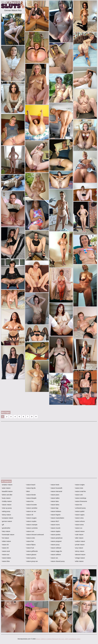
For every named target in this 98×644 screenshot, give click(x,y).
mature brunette (31, 505)
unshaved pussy (80, 508)
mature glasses (31, 555)
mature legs (54, 508)
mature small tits (80, 491)
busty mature (6, 498)
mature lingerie (55, 515)
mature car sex (31, 511)
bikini (28, 491)
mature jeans (55, 495)
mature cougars (31, 518)
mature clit (29, 515)
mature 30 (5, 545)
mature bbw (5, 561)
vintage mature (79, 558)
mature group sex (32, 561)
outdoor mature (80, 541)
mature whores (79, 521)
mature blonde (31, 495)
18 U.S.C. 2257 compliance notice (69, 639)
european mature (7, 518)
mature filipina (30, 545)
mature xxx (78, 528)
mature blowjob (31, 498)
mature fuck (30, 548)
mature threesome (81, 501)
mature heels (55, 485)
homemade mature (8, 535)
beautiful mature (7, 491)
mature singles (79, 485)
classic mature (6, 505)
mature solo (78, 495)
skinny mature (79, 551)
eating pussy (6, 511)
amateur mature (7, 485)
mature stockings (80, 498)
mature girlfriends (32, 551)
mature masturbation (57, 518)
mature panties (55, 535)
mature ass (5, 555)
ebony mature (6, 515)
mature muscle (55, 528)
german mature (6, 521)
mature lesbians (55, 511)
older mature (79, 538)
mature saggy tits (56, 551)
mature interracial (56, 491)
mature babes (6, 558)
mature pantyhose (56, 538)
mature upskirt (79, 511)
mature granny (31, 558)
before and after (7, 495)
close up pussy (6, 508)
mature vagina (79, 515)
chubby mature (6, 501)
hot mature (5, 538)
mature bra (29, 501)
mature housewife (56, 488)
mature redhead (55, 548)
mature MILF (54, 521)
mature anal (5, 551)
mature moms (55, 525)
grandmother (6, 528)
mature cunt (30, 531)
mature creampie (31, 525)
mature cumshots (32, 528)
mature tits (78, 505)
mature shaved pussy (57, 561)
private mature (79, 545)
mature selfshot (55, 555)
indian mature (6, 541)
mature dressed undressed (35, 535)
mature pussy (55, 545)
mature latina (55, 505)
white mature (79, 561)
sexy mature (79, 548)
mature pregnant (56, 541)
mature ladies (55, 498)
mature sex (54, 558)
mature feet (30, 541)
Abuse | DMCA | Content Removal (47, 639)
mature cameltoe (31, 508)
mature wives (79, 525)
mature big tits (30, 488)
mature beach (30, 485)
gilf (2, 525)
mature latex (54, 501)
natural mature (79, 531)
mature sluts (79, 488)
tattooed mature (80, 555)
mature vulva (79, 518)
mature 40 (5, 548)
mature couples (31, 521)
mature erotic (30, 538)
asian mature (6, 488)
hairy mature (6, 531)
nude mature (79, 535)
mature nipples (55, 531)
